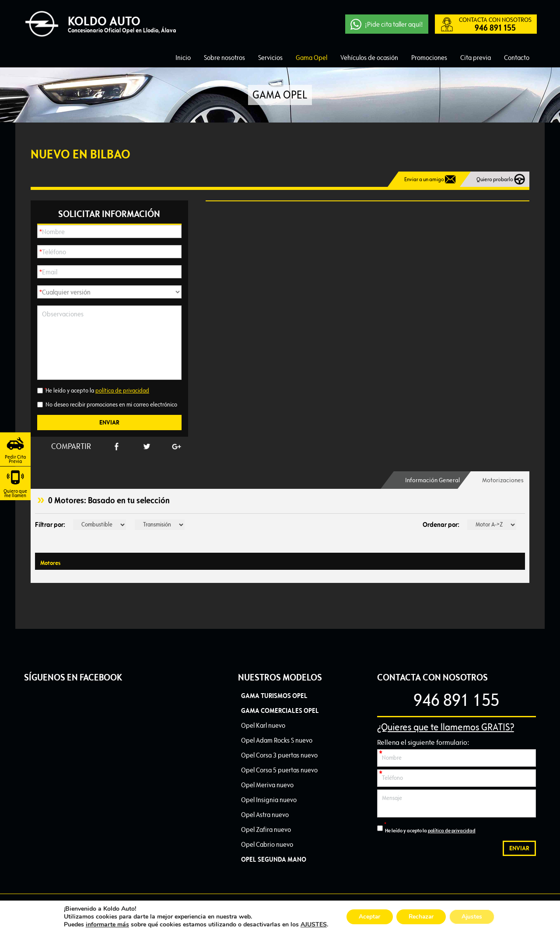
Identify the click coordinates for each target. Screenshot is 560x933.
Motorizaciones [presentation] (502, 480)
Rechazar (421, 917)
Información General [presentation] (428, 480)
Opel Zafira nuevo (266, 830)
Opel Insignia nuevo (269, 800)
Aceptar (367, 917)
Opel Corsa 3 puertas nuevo (279, 755)
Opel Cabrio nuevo (267, 844)
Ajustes (474, 917)
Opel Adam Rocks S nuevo (277, 740)
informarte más (104, 924)
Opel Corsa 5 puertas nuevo (279, 770)
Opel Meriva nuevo (267, 785)
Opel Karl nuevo (263, 725)
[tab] (428, 480)
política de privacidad (122, 391)
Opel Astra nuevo (265, 815)
